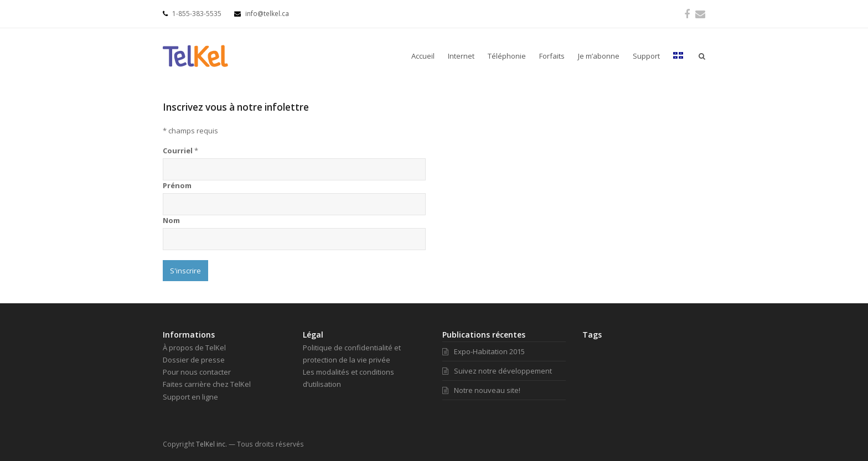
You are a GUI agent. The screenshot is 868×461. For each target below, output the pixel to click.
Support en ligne (190, 397)
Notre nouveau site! (481, 390)
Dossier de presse (194, 360)
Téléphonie (507, 56)
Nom (171, 220)
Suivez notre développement (497, 371)
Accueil (423, 56)
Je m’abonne (599, 56)
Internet (461, 56)
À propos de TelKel (194, 348)
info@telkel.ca (262, 14)
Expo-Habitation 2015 (484, 351)
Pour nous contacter (197, 372)
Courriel (180, 151)
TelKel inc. (211, 444)
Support (646, 56)
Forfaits (552, 56)
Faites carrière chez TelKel (207, 384)
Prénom (177, 185)
